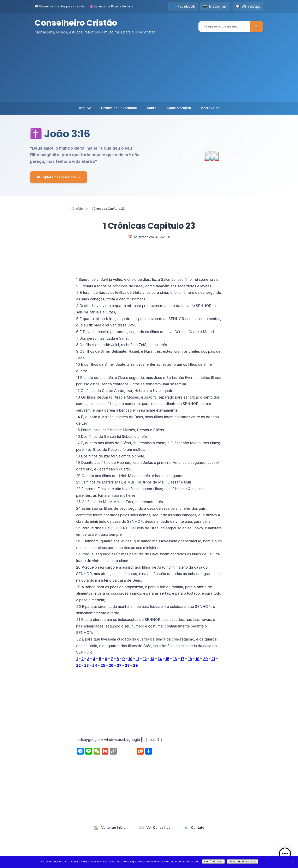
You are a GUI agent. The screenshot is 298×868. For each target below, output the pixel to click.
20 (205, 659)
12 (145, 659)
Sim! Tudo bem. (213, 861)
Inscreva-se (210, 108)
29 (135, 665)
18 (190, 659)
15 (167, 659)
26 (111, 665)
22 (78, 665)
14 (160, 659)
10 (130, 659)
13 (152, 659)
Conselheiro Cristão (76, 23)
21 (213, 659)
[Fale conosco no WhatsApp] (248, 6)
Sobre (152, 108)
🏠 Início (77, 209)
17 (182, 659)
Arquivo (85, 108)
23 (87, 665)
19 (197, 659)
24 (95, 665)
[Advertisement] (149, 71)
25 (103, 665)
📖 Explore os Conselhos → (59, 177)
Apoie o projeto (179, 108)
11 (138, 659)
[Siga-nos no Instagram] (215, 6)
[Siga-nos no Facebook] (183, 6)
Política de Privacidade (119, 108)
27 (119, 665)
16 (175, 659)
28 (127, 665)
